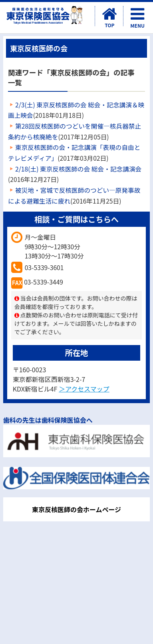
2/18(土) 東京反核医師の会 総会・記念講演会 (78, 169)
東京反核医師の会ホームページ (76, 509)
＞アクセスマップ (84, 389)
